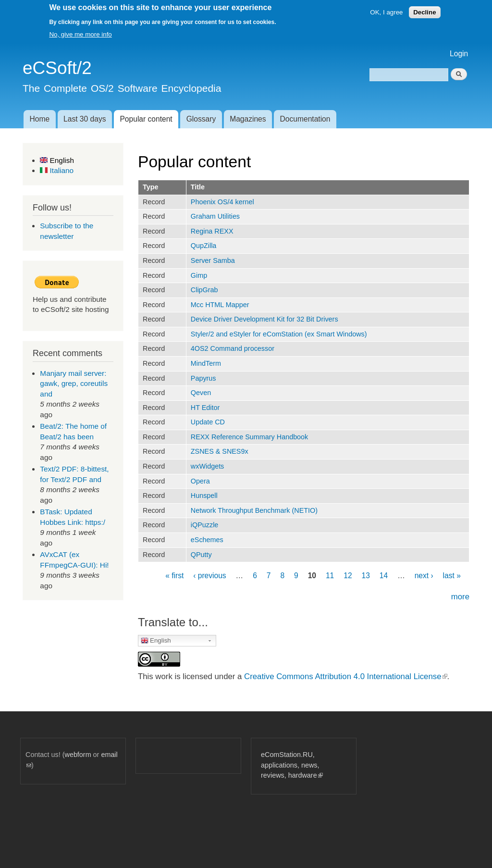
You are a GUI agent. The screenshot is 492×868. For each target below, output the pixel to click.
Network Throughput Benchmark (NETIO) (254, 510)
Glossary (201, 119)
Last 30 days (85, 119)
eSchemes (207, 540)
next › (424, 576)
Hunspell (204, 496)
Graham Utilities (215, 216)
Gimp (199, 275)
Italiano (57, 170)
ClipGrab (204, 290)
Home (39, 119)
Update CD (208, 422)
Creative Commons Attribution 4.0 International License (345, 676)
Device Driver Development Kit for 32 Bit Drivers (264, 319)
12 (348, 576)
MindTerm (206, 363)
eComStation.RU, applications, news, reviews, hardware (292, 765)
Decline (424, 12)
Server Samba (213, 260)
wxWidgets (208, 466)
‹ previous (209, 576)
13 (366, 576)
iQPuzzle (205, 525)
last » (452, 576)
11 (330, 576)
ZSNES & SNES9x (220, 451)
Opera (200, 481)
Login (459, 54)
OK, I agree (386, 12)
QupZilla (204, 246)
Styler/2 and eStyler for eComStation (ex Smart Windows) (279, 334)
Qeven (201, 393)
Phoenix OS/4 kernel (222, 202)
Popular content (146, 119)
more (460, 597)
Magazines (248, 119)
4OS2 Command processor (233, 348)
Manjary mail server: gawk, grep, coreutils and (74, 384)
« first (174, 576)
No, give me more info (80, 34)
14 (384, 576)
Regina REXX (212, 231)
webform (78, 755)
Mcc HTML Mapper (220, 305)
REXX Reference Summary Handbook (250, 437)
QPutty (201, 555)
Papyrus (203, 378)
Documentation (305, 119)
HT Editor (205, 408)
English (57, 160)
